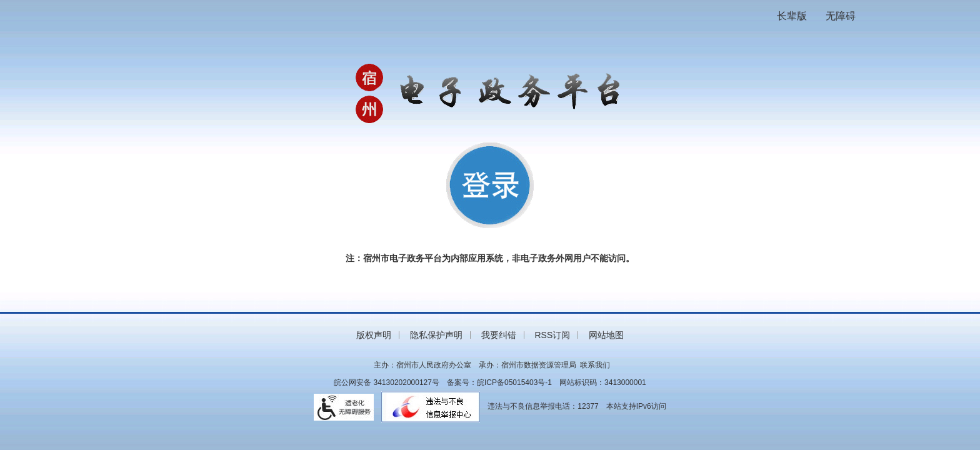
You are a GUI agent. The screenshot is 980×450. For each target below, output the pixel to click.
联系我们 (595, 365)
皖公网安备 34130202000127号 (387, 382)
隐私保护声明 (436, 335)
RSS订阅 (552, 335)
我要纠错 (499, 335)
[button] (792, 16)
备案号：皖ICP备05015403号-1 (499, 382)
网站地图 (606, 335)
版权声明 (374, 335)
